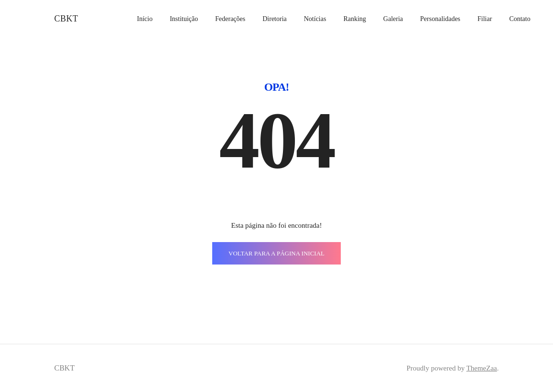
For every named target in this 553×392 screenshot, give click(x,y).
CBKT (66, 19)
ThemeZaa (482, 368)
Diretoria (275, 19)
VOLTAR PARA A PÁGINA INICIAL (276, 253)
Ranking (354, 19)
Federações (230, 19)
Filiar (485, 19)
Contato (520, 19)
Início (145, 19)
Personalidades (440, 19)
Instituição (184, 19)
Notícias (315, 19)
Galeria (393, 19)
